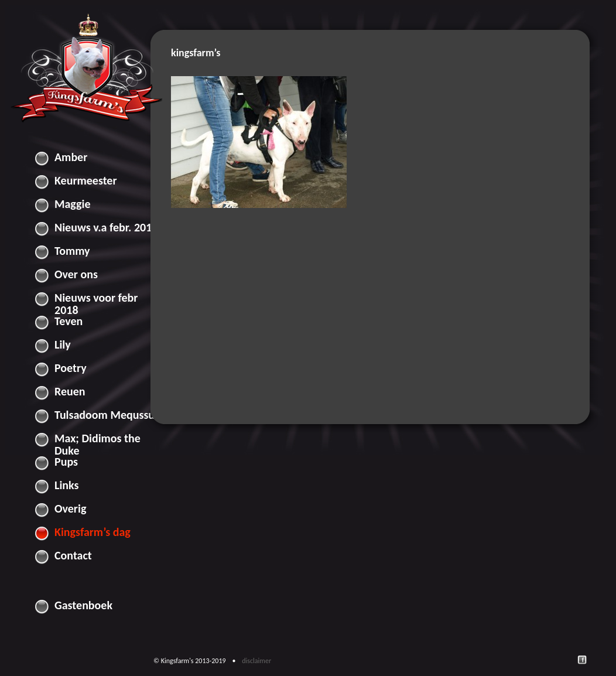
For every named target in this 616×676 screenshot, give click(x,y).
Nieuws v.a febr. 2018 (106, 227)
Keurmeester (86, 180)
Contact (73, 555)
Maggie (72, 204)
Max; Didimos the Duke (97, 441)
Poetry (71, 368)
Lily (63, 344)
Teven (69, 321)
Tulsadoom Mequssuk (107, 415)
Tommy (72, 251)
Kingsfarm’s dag (93, 532)
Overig (70, 508)
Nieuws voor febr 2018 (96, 300)
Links (67, 485)
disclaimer (257, 661)
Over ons (76, 274)
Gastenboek (83, 605)
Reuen (70, 391)
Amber (71, 157)
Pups (66, 462)
